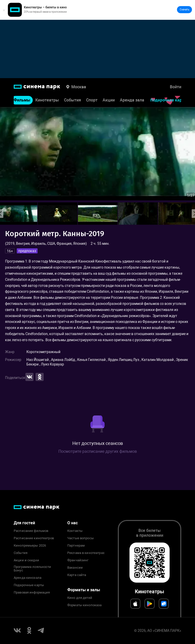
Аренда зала (132, 101)
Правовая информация (32, 593)
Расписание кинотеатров (34, 538)
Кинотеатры (47, 101)
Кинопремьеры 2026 (30, 546)
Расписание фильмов (31, 531)
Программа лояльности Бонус (32, 569)
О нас (72, 523)
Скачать (184, 10)
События (72, 101)
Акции (109, 101)
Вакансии (75, 568)
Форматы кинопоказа (84, 605)
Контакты (75, 531)
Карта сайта (77, 575)
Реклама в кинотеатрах (86, 553)
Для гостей (24, 523)
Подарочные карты (29, 585)
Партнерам (76, 546)
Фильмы (22, 101)
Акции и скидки (26, 560)
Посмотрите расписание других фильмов (98, 451)
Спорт (92, 101)
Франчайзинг (78, 560)
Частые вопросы (80, 538)
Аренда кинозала (28, 578)
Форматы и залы (84, 590)
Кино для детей (80, 598)
